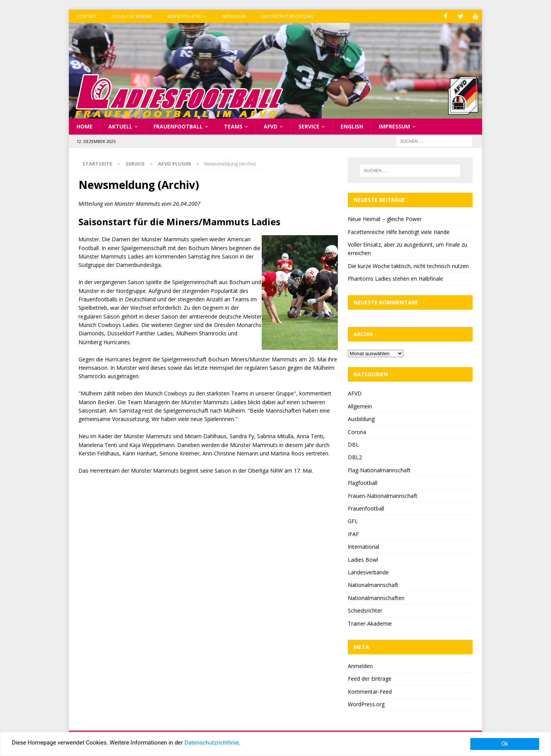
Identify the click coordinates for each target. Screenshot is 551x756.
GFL (353, 521)
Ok (505, 744)
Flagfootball (363, 483)
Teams (233, 126)
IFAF (353, 534)
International (364, 547)
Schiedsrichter (365, 610)
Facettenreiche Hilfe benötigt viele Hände (399, 232)
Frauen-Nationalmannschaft (383, 496)
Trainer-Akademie (370, 623)
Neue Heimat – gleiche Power (385, 219)
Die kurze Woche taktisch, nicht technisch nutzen (408, 266)
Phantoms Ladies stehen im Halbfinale (395, 279)
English (352, 126)
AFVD (271, 126)
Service (309, 126)
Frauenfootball (178, 126)
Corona (357, 432)
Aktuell (120, 126)
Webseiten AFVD (184, 16)
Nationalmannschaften (376, 598)
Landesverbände (368, 572)
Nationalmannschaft (373, 585)
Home (85, 126)
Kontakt (86, 16)
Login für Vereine (132, 16)
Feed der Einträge (370, 679)
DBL (353, 445)
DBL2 (355, 457)
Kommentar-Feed (370, 692)
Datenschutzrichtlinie (287, 16)
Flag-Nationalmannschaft (379, 470)
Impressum (234, 16)
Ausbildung (361, 419)
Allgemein (360, 406)
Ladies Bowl (363, 560)
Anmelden (360, 666)
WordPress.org (366, 704)
